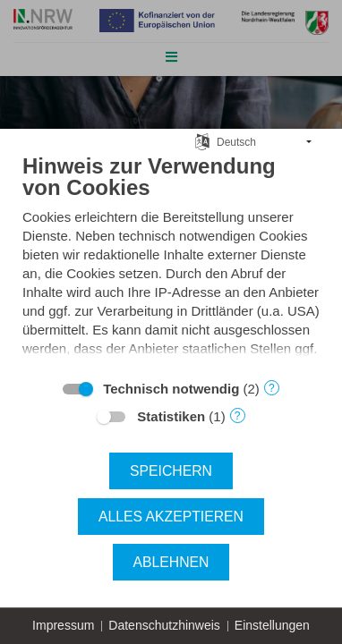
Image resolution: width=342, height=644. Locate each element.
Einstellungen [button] (272, 625)
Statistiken (171, 416)
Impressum (63, 625)
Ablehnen (171, 562)
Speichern (171, 471)
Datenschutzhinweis (164, 625)
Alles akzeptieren (171, 517)
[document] (171, 261)
